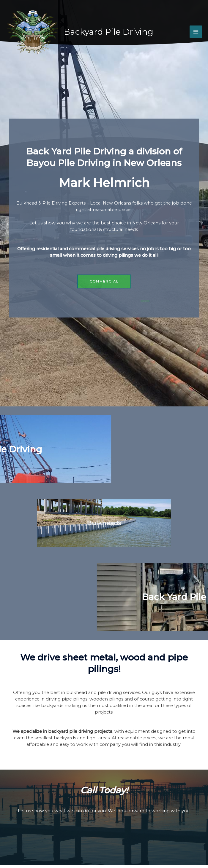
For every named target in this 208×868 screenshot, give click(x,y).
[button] (105, 281)
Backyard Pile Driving (109, 32)
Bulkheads (104, 523)
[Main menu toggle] (196, 32)
